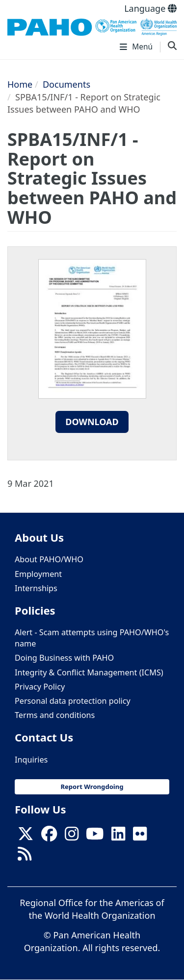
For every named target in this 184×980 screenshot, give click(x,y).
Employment (38, 574)
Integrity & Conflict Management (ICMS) (89, 672)
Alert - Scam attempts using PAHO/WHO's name (92, 638)
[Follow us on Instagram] (72, 837)
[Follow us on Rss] (25, 857)
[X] (26, 837)
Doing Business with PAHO (64, 658)
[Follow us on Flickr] (140, 837)
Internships (36, 588)
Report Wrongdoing (92, 787)
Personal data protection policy (73, 701)
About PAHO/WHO (49, 559)
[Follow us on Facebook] (49, 837)
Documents (66, 84)
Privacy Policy (40, 687)
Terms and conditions (55, 715)
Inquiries (31, 760)
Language (150, 8)
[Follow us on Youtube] (95, 837)
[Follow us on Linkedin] (118, 837)
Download (92, 422)
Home (20, 84)
